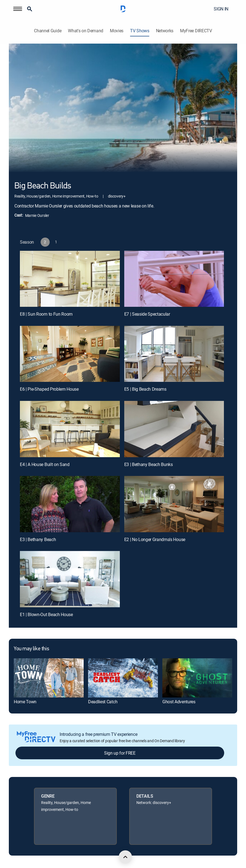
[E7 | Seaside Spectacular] (174, 279)
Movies (117, 31)
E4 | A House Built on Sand (45, 464)
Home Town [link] (25, 702)
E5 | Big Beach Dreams (145, 389)
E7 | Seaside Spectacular (147, 314)
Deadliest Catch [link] (103, 702)
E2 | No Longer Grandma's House (155, 539)
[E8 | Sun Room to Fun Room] (70, 279)
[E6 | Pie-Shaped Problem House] (70, 354)
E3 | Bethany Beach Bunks (149, 464)
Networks (165, 31)
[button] (18, 9)
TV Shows (140, 31)
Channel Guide (48, 31)
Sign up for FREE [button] (120, 753)
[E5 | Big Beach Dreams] (174, 354)
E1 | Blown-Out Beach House (46, 614)
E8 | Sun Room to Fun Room (46, 314)
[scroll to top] (125, 857)
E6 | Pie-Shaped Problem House (49, 389)
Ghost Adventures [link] (179, 702)
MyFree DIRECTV (196, 31)
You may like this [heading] (31, 649)
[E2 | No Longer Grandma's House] (174, 504)
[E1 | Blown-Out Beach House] (70, 579)
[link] (49, 678)
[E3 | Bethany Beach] (70, 504)
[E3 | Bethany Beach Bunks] (174, 429)
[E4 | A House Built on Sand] (70, 429)
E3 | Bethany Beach (38, 539)
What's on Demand (86, 31)
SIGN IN (221, 9)
